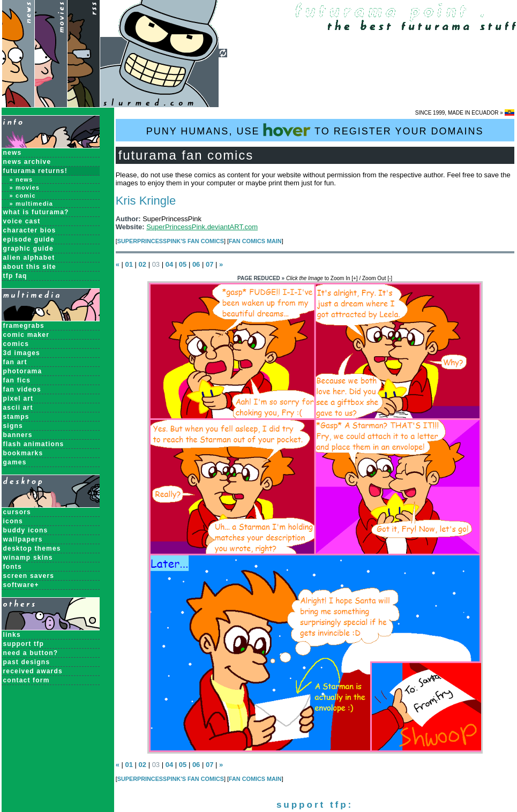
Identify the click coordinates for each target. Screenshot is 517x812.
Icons (13, 521)
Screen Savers (29, 576)
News (13, 153)
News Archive (27, 162)
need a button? (31, 653)
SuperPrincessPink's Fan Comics (171, 241)
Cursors (17, 512)
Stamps (16, 417)
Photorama (23, 371)
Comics (16, 344)
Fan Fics (17, 380)
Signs (13, 426)
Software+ (21, 585)
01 (129, 264)
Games (15, 462)
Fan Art (15, 362)
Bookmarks (23, 453)
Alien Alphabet (29, 258)
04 (169, 264)
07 (209, 264)
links (12, 635)
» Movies (25, 187)
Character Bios (30, 230)
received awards (33, 671)
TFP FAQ (15, 276)
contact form (27, 680)
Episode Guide (29, 239)
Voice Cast (22, 221)
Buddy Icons (26, 530)
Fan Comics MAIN (255, 241)
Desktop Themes (32, 548)
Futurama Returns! (35, 171)
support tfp (24, 644)
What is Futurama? (36, 212)
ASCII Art (18, 408)
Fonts (13, 567)
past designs (27, 662)
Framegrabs (24, 326)
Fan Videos (22, 389)
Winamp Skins (28, 558)
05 (183, 264)
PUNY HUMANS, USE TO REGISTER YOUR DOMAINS (315, 130)
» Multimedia (32, 204)
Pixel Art (18, 399)
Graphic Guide (28, 249)
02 (143, 264)
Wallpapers (23, 539)
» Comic (23, 196)
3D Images (22, 353)
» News (21, 179)
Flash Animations (34, 444)
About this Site (30, 267)
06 (196, 264)
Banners (18, 435)
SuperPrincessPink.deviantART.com (202, 227)
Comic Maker (27, 335)
